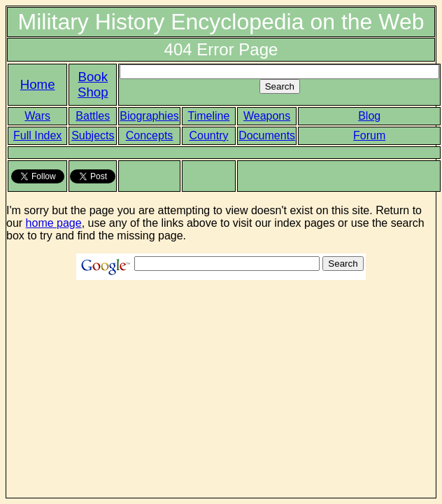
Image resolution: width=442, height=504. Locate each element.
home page (54, 223)
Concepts (150, 135)
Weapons (267, 116)
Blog (369, 116)
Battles (93, 116)
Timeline (209, 116)
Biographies (149, 116)
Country (208, 135)
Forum (369, 135)
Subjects (93, 135)
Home (38, 84)
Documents (267, 135)
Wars (37, 116)
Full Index (37, 135)
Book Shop (93, 84)
